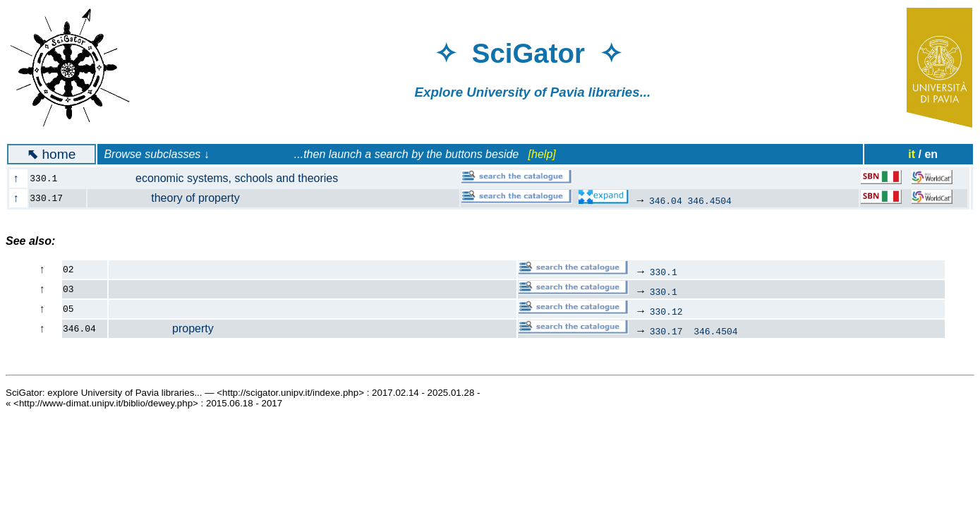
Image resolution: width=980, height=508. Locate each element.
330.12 (666, 311)
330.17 (666, 331)
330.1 (664, 272)
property (162, 328)
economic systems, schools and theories (221, 178)
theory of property (172, 198)
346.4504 (710, 200)
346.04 (666, 200)
